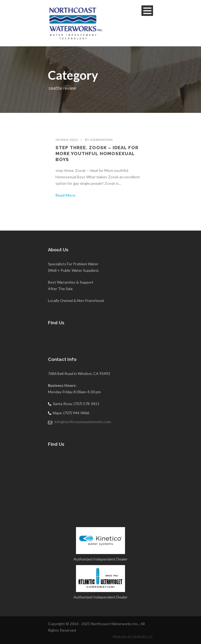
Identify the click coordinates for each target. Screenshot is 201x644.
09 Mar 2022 (67, 140)
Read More (65, 195)
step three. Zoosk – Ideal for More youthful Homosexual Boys (97, 154)
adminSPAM (101, 140)
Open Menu (147, 11)
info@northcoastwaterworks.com (83, 422)
